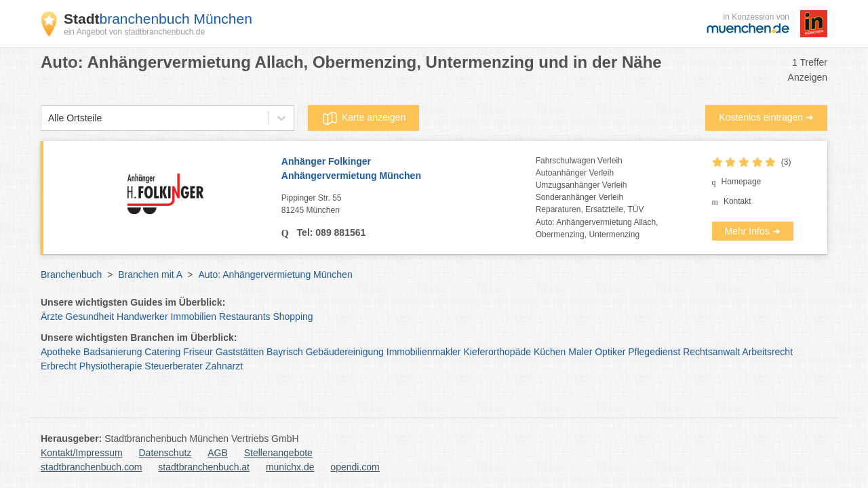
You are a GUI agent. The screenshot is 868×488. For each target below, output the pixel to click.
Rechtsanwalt (711, 352)
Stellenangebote (278, 453)
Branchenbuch (71, 274)
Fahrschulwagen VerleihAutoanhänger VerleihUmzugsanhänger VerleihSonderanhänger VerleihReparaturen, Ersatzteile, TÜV (590, 185)
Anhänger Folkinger (409, 169)
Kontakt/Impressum (82, 453)
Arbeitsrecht (767, 352)
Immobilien (193, 317)
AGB (218, 453)
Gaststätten (240, 352)
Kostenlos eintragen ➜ (766, 117)
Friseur (198, 352)
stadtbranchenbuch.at (204, 467)
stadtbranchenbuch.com (91, 467)
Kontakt (737, 201)
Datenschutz (165, 453)
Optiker (610, 352)
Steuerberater (174, 366)
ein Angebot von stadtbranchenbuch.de (134, 32)
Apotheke (61, 352)
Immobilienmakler (424, 352)
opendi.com (355, 467)
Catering (162, 352)
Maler (580, 352)
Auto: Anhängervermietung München (275, 274)
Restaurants (244, 317)
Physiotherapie (111, 366)
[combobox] (48, 118)
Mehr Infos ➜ (753, 231)
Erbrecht (59, 366)
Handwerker (142, 317)
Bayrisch (285, 352)
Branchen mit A (150, 274)
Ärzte (52, 317)
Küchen (550, 352)
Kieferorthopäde (497, 352)
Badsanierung (113, 352)
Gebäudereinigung (345, 352)
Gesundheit (90, 317)
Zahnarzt (224, 366)
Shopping (293, 317)
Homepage (742, 182)
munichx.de (290, 467)
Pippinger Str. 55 (409, 205)
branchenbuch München (158, 19)
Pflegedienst (654, 352)
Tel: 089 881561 (330, 232)
